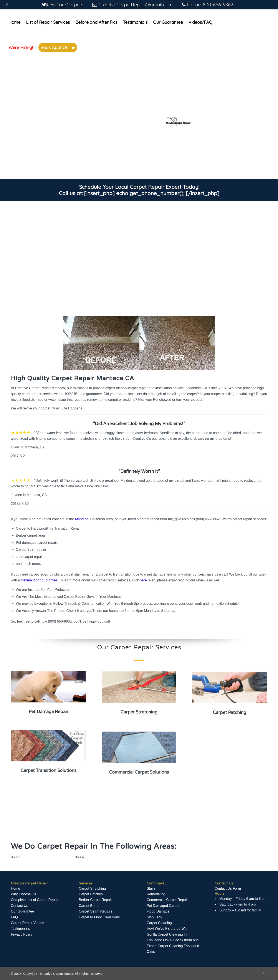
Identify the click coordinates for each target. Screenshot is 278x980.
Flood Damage (158, 911)
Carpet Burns (89, 906)
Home (16, 888)
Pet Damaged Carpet (163, 906)
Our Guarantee (22, 911)
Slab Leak (154, 917)
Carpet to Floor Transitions (99, 917)
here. (144, 580)
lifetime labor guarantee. (40, 580)
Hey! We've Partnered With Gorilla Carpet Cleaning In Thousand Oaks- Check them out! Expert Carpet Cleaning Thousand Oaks (173, 940)
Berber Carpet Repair (95, 900)
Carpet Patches (91, 894)
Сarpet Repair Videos (27, 923)
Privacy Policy (22, 934)
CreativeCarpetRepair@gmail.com (136, 5)
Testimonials (20, 929)
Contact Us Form (228, 888)
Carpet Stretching (92, 888)
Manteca (82, 519)
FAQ (14, 917)
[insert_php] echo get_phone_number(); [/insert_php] (152, 193)
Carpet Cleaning (159, 923)
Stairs (151, 888)
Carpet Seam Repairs (96, 911)
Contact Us (19, 906)
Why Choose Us (23, 894)
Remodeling (156, 894)
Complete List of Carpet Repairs (36, 900)
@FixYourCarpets (65, 5)
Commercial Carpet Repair (167, 900)
